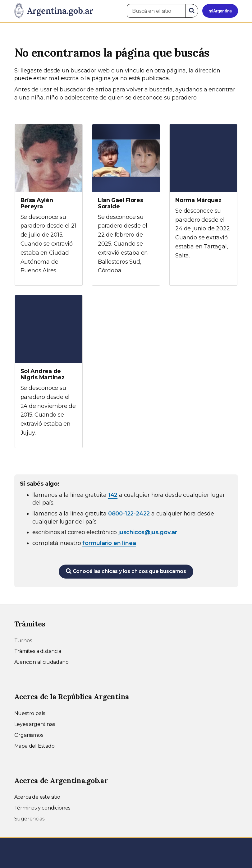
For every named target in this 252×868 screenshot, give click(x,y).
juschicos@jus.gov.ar (148, 532)
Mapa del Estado (34, 746)
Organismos (29, 735)
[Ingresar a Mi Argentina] (220, 11)
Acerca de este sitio (37, 797)
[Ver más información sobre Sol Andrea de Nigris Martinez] (49, 372)
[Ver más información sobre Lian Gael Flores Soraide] (126, 205)
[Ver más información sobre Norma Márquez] (203, 197)
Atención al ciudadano (41, 662)
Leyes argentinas (35, 724)
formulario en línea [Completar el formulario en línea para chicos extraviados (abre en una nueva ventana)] (109, 543)
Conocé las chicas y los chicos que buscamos (126, 571)
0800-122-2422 (129, 514)
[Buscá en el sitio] (156, 11)
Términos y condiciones (42, 808)
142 (113, 495)
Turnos (23, 641)
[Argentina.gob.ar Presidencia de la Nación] (54, 11)
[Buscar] (192, 11)
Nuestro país (30, 713)
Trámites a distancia (38, 651)
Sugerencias (29, 819)
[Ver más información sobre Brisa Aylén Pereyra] (49, 205)
